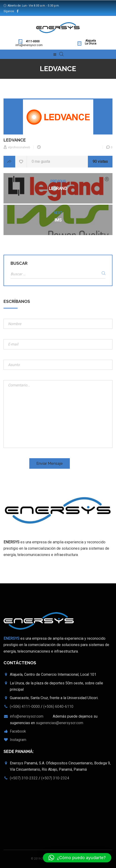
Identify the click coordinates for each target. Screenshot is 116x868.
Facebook (18, 731)
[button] (77, 858)
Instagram (18, 740)
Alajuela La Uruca (91, 42)
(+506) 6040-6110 (58, 706)
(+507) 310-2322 (24, 778)
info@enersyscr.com (29, 45)
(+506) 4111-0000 (25, 706)
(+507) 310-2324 (55, 778)
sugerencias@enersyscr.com (60, 723)
